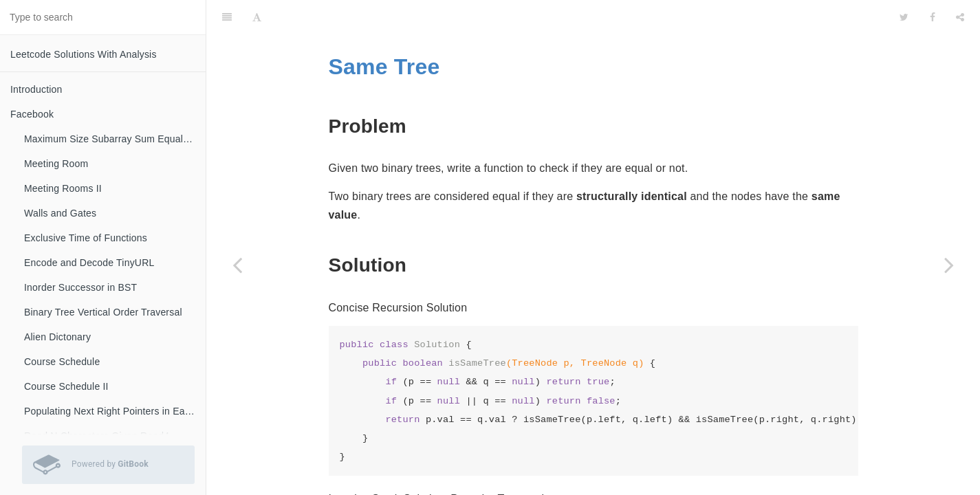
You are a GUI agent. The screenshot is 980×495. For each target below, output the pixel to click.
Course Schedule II (66, 386)
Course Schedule (62, 362)
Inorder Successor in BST (80, 287)
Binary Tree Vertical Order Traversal (103, 312)
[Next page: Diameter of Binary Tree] (949, 265)
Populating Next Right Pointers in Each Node (115, 411)
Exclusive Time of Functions (86, 238)
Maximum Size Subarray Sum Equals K (111, 139)
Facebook (32, 114)
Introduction (36, 89)
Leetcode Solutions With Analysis (84, 54)
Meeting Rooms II (63, 188)
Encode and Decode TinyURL (89, 263)
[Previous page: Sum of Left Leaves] (237, 265)
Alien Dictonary (57, 337)
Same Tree (384, 32)
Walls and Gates (60, 213)
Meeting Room (56, 164)
